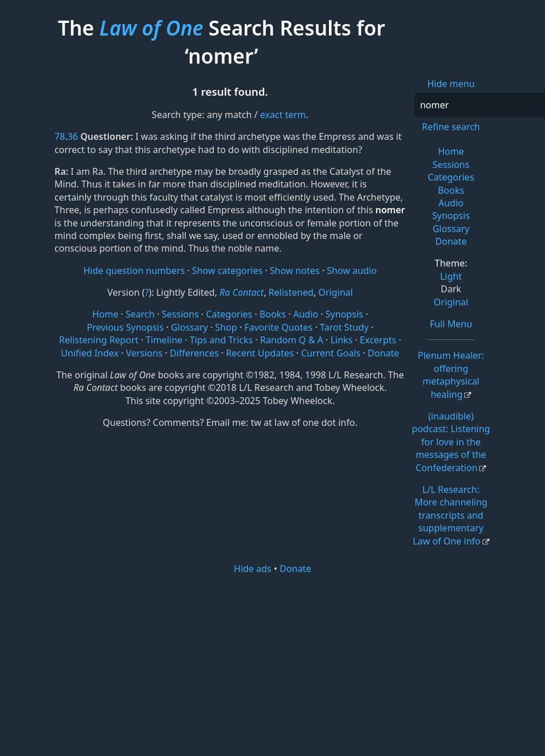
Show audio (352, 271)
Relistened (291, 292)
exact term (283, 115)
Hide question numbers (134, 271)
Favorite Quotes (278, 327)
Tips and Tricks (221, 340)
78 (60, 136)
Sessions (451, 164)
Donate (451, 241)
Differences (194, 353)
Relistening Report (99, 340)
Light (451, 276)
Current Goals (331, 353)
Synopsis (451, 216)
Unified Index (90, 353)
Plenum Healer (451, 375)
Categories (451, 177)
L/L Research (450, 515)
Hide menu (451, 84)
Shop (226, 327)
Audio (451, 203)
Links (342, 340)
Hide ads (253, 569)
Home (451, 151)
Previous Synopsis (125, 327)
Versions (144, 353)
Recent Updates (260, 353)
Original (451, 302)
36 (73, 136)
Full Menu (451, 324)
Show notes (295, 271)
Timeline (164, 340)
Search (140, 314)
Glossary (451, 229)
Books (451, 190)
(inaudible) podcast (451, 442)
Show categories (227, 271)
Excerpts (378, 340)
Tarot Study (344, 327)
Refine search (451, 127)
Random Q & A (292, 340)
